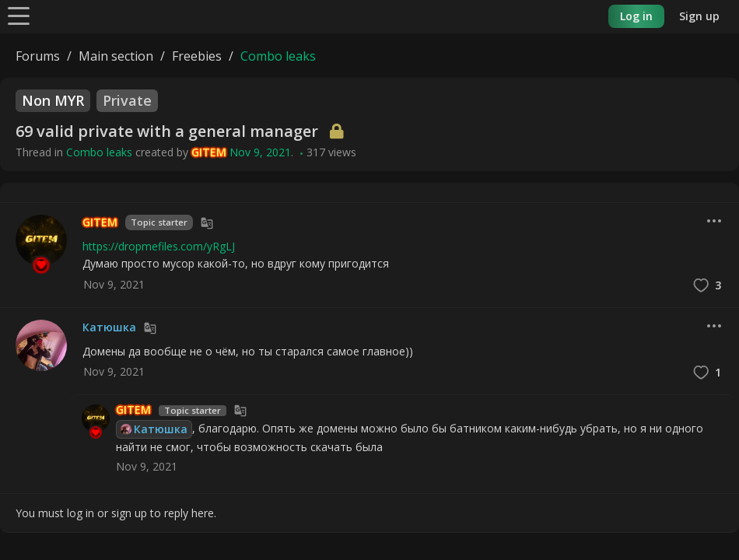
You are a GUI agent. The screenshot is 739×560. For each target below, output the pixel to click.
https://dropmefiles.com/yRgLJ (159, 246)
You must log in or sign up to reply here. (116, 513)
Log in (636, 16)
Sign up (699, 16)
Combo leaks (99, 152)
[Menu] (19, 15)
